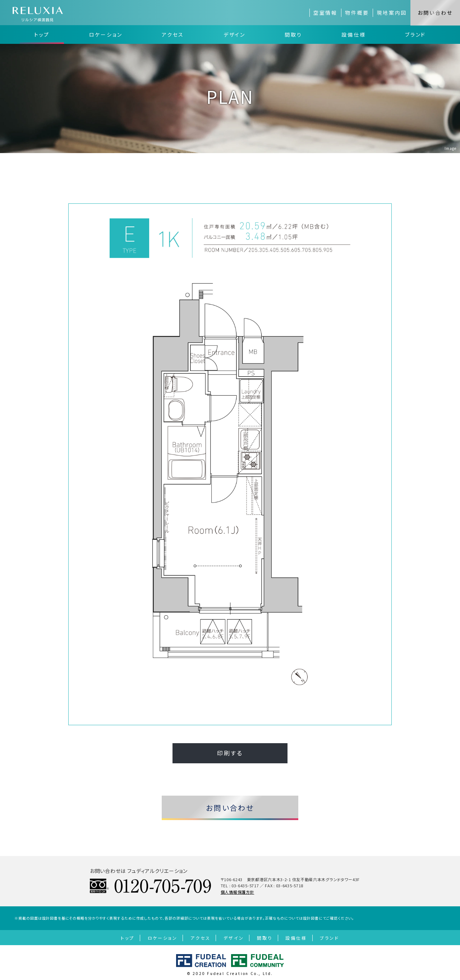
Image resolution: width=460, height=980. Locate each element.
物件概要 (357, 13)
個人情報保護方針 (238, 892)
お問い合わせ (435, 13)
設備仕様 (353, 34)
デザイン (234, 34)
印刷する (230, 753)
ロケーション (106, 34)
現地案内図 (392, 13)
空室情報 (325, 13)
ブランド (415, 34)
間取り (293, 34)
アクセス (173, 34)
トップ (42, 34)
